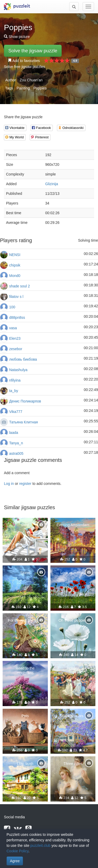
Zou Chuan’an (31, 80)
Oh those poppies (73, 620)
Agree (15, 861)
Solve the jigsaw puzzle (33, 51)
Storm (25, 573)
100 (12, 307)
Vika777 (16, 412)
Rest (25, 525)
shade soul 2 (19, 286)
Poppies (40, 88)
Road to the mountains (25, 671)
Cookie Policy (18, 851)
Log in (9, 484)
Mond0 (15, 276)
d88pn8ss (17, 317)
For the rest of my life (25, 620)
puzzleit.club (40, 846)
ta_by (14, 391)
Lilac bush (25, 764)
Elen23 (15, 338)
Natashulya (18, 370)
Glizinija (52, 184)
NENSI (15, 255)
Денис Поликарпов (25, 401)
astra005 (16, 453)
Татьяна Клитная (24, 422)
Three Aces (73, 764)
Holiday (73, 668)
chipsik (15, 265)
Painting (23, 88)
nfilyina (15, 380)
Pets (25, 716)
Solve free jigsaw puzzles (24, 67)
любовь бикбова (23, 359)
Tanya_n (16, 443)
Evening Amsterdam (73, 525)
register (25, 484)
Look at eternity (73, 573)
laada (14, 433)
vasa (13, 328)
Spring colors (73, 716)
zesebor (16, 349)
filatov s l (16, 297)
